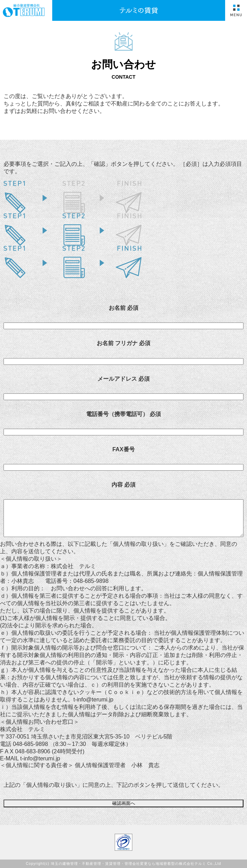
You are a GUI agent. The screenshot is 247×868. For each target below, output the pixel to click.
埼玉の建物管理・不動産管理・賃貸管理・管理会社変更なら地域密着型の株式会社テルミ (128, 864)
